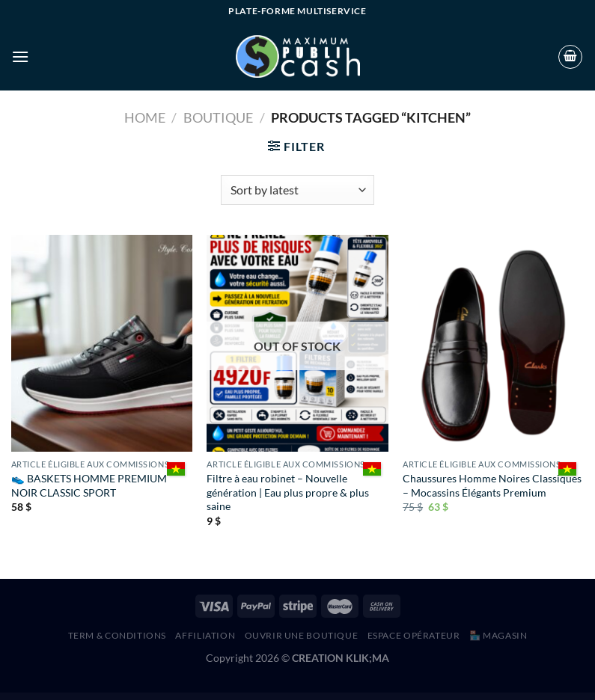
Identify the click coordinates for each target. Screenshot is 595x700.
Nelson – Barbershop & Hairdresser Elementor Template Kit (438, 697)
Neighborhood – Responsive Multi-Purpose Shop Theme (362, 697)
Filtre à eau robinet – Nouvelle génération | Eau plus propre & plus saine (288, 492)
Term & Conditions (117, 635)
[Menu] (20, 56)
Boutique (218, 117)
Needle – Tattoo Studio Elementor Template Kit (326, 697)
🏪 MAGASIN (498, 635)
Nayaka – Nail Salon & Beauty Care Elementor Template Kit (143, 697)
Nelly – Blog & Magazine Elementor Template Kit (399, 697)
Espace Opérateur (414, 635)
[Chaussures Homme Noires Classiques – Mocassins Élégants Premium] (493, 343)
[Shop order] (297, 190)
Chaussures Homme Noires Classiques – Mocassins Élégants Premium (492, 485)
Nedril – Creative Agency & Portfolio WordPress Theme (289, 697)
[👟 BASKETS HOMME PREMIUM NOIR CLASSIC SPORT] (102, 343)
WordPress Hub (116, 697)
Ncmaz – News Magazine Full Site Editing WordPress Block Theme (221, 697)
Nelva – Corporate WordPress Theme (473, 697)
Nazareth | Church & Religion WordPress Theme (181, 697)
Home (145, 117)
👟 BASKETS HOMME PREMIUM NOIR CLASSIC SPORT (89, 485)
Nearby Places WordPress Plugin (257, 697)
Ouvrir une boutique (302, 635)
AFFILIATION (205, 635)
